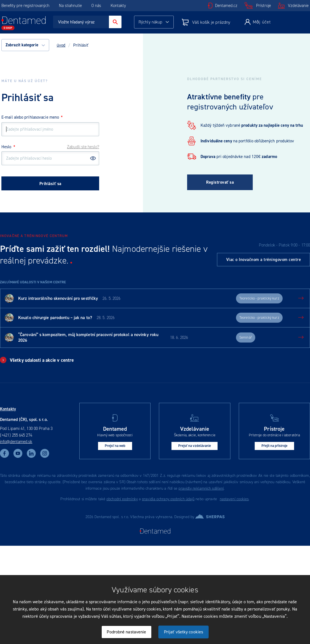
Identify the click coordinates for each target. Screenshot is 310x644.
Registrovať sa (220, 182)
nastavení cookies (234, 499)
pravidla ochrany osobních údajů (168, 499)
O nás (96, 6)
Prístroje (263, 6)
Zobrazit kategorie (25, 45)
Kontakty (118, 6)
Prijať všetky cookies (183, 632)
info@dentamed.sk (16, 442)
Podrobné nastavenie (126, 632)
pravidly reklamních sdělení (201, 488)
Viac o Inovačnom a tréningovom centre (264, 260)
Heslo (8, 147)
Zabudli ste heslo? (83, 147)
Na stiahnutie (71, 6)
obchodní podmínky (122, 499)
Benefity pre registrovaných (25, 6)
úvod (61, 45)
